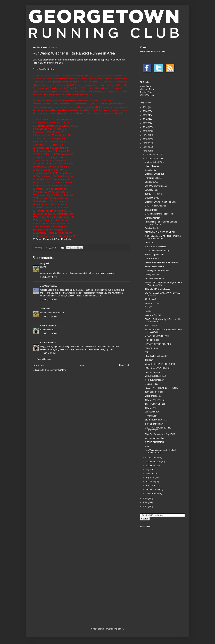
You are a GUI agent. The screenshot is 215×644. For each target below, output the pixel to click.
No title (148, 311)
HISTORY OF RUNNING (156, 247)
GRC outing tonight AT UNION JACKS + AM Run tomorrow (163, 237)
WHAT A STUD (152, 303)
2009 (146, 499)
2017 (146, 123)
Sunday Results (152, 228)
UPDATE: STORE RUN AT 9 (158, 344)
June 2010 (150, 474)
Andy (43, 263)
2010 (146, 151)
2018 (146, 119)
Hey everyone (151, 416)
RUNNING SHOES (154, 178)
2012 (146, 143)
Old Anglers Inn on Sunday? (158, 251)
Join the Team (146, 92)
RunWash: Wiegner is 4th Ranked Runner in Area (160, 451)
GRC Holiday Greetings (156, 206)
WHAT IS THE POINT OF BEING (160, 364)
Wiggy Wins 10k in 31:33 (156, 186)
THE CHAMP (151, 408)
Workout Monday (153, 218)
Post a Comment (44, 359)
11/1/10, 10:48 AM (48, 277)
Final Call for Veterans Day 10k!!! (160, 434)
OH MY (148, 307)
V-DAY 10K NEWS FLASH (157, 336)
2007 (146, 507)
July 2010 (150, 470)
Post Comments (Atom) (56, 370)
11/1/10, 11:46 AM (48, 333)
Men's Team (145, 86)
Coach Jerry (150, 170)
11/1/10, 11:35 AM (48, 317)
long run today (151, 384)
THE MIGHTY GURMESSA (157, 289)
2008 (146, 502)
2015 (146, 131)
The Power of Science (155, 404)
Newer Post (39, 365)
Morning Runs (151, 348)
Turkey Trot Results (154, 194)
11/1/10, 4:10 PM (48, 353)
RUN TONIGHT (152, 340)
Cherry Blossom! (152, 274)
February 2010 (152, 489)
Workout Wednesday (154, 438)
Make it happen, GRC (155, 255)
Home (82, 365)
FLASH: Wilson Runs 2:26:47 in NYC (162, 388)
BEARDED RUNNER (155, 267)
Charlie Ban (46, 326)
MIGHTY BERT (152, 326)
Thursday (149, 360)
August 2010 (151, 466)
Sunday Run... (151, 182)
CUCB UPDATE (152, 198)
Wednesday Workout (154, 174)
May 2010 (150, 478)
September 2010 (153, 462)
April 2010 (150, 481)
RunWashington (46, 69)
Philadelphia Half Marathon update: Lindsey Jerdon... (161, 223)
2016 (146, 127)
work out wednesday (154, 380)
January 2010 (152, 494)
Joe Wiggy (45, 286)
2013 (146, 139)
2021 (146, 107)
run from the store (153, 372)
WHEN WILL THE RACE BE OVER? (162, 263)
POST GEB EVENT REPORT (158, 368)
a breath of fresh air (154, 424)
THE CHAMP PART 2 (155, 400)
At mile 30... (150, 243)
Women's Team (147, 89)
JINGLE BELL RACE (154, 162)
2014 (146, 135)
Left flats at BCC (152, 412)
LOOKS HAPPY (152, 259)
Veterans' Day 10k (153, 315)
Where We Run (147, 95)
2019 (146, 115)
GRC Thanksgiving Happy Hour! (159, 214)
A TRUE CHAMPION (154, 442)
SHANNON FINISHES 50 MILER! (160, 232)
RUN (147, 352)
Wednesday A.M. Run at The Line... (161, 202)
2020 (146, 111)
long (147, 446)
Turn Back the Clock (154, 392)
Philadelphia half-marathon (157, 356)
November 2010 (153, 159)
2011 (146, 147)
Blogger (120, 629)
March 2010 (151, 486)
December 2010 (153, 155)
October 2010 (152, 458)
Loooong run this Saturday (157, 271)
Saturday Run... (152, 190)
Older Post (124, 365)
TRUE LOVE (151, 299)
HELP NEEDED (152, 166)
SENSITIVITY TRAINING (156, 420)
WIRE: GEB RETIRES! (155, 376)
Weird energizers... (153, 396)
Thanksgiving (151, 210)
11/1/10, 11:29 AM (48, 300)
